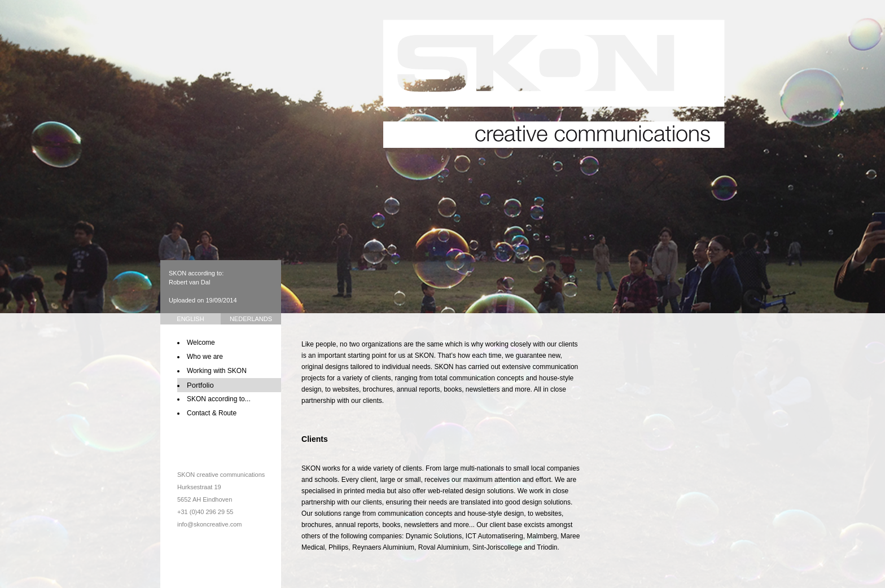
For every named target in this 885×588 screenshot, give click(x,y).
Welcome (201, 343)
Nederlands (251, 319)
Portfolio (200, 385)
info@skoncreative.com (210, 524)
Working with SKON (217, 371)
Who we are (205, 357)
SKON (554, 84)
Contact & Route (212, 413)
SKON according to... (219, 399)
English (190, 319)
